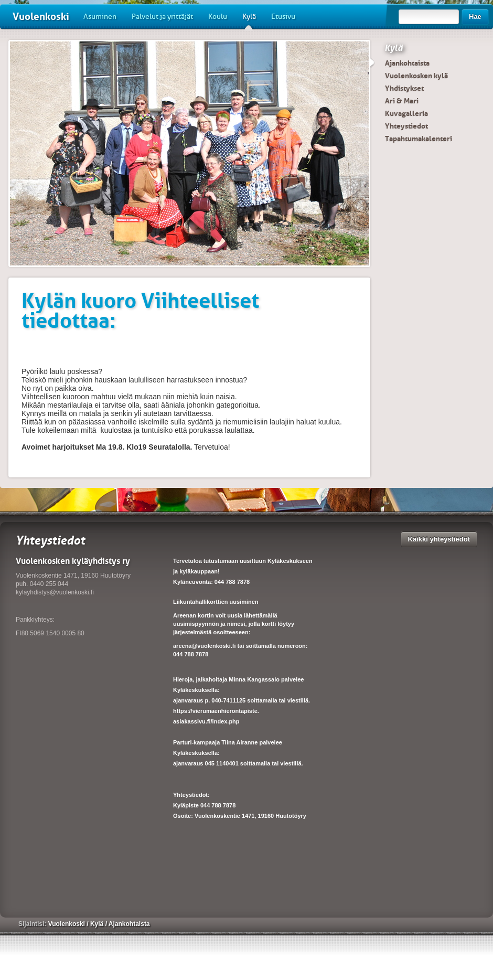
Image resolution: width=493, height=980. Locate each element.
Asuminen (100, 17)
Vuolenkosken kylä (416, 76)
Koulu (218, 17)
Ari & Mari (402, 101)
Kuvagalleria (406, 113)
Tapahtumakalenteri (419, 139)
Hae (475, 17)
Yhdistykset (404, 88)
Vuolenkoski (41, 17)
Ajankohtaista (407, 63)
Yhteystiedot (406, 126)
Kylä (249, 20)
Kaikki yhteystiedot (439, 539)
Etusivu (283, 17)
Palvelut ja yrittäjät (162, 17)
